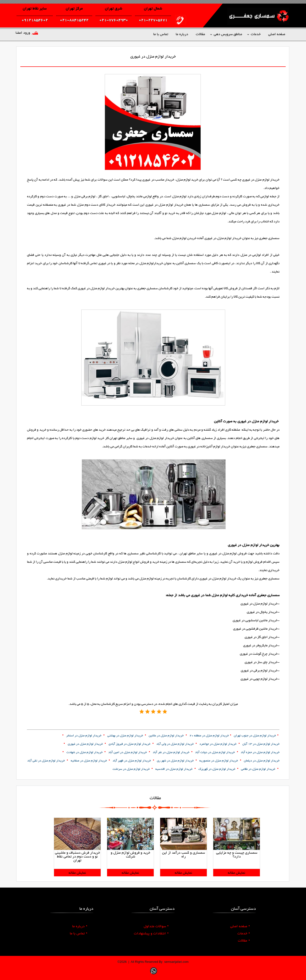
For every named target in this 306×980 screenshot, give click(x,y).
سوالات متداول (156, 926)
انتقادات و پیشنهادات (151, 934)
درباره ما (80, 926)
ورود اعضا (23, 33)
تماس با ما (79, 934)
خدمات (244, 934)
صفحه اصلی (240, 926)
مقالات (244, 941)
